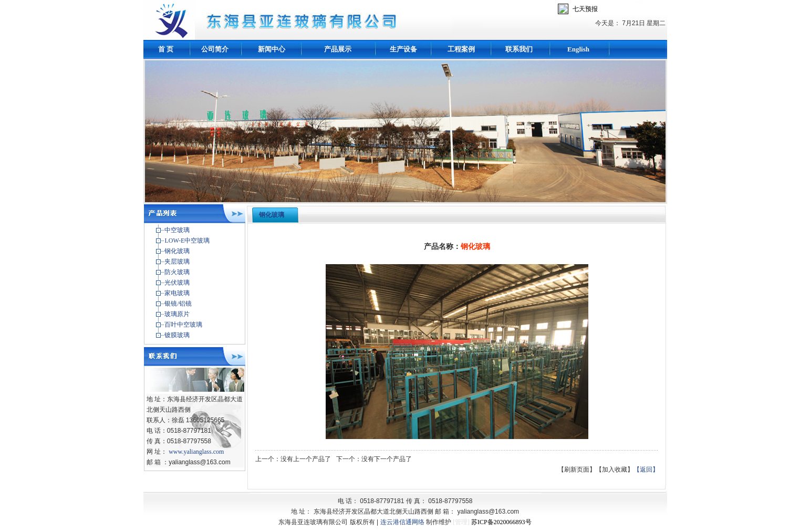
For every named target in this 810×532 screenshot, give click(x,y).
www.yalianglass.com (196, 452)
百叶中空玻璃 (183, 325)
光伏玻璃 (177, 283)
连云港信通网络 (402, 522)
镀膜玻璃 (177, 335)
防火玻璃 (177, 272)
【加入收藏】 (615, 470)
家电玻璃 (177, 293)
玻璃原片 (177, 314)
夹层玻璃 (177, 262)
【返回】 (646, 470)
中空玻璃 (177, 230)
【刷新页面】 (577, 470)
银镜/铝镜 (178, 304)
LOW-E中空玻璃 (187, 241)
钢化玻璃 (177, 251)
